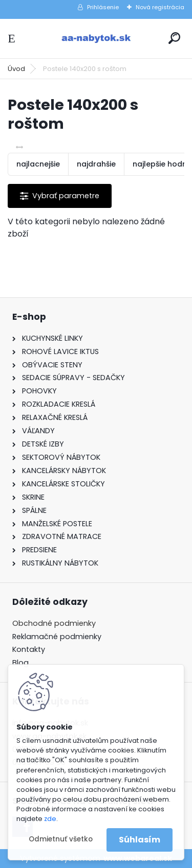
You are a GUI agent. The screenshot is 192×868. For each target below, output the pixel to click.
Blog (20, 663)
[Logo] (96, 39)
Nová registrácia (160, 7)
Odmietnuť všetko (61, 839)
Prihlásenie (103, 7)
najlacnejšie (38, 164)
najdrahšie (96, 164)
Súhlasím (140, 840)
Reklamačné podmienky (57, 637)
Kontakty (29, 649)
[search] (174, 38)
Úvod (16, 69)
